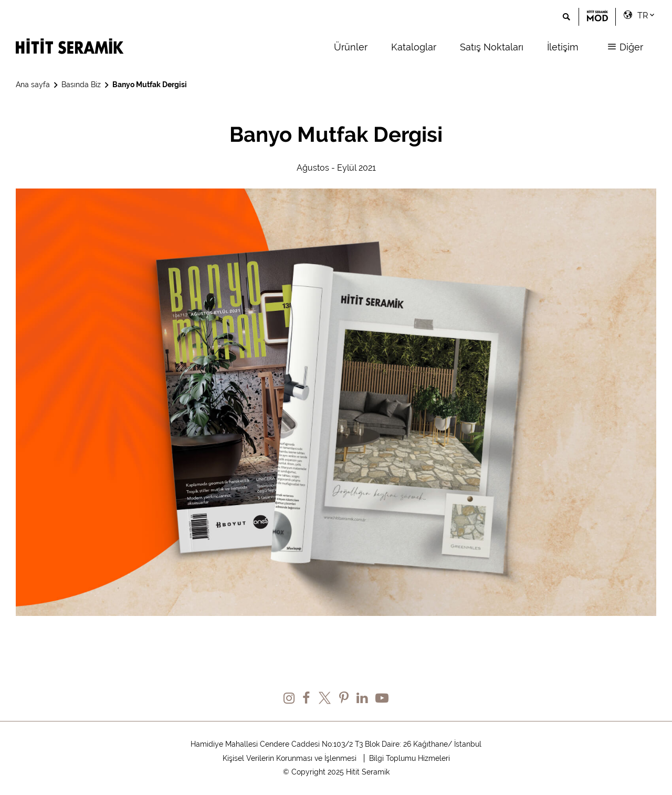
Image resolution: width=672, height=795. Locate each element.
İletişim (563, 47)
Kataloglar (414, 47)
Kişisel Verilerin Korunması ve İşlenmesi (290, 758)
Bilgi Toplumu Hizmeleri (409, 758)
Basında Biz (81, 85)
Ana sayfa (33, 85)
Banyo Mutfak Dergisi (150, 85)
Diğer (625, 47)
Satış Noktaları (492, 47)
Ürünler (351, 47)
